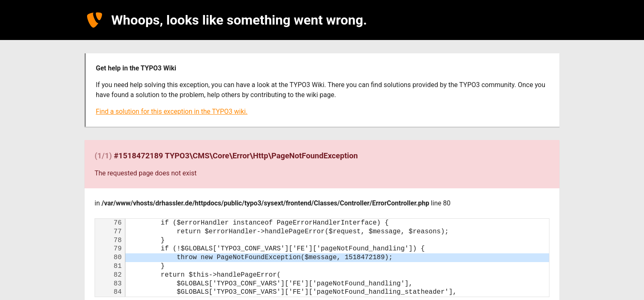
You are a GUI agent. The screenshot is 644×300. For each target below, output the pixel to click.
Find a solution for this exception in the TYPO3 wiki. (172, 111)
